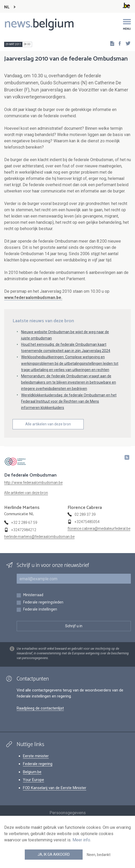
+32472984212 (24, 530)
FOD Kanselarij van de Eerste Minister (55, 788)
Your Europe (33, 780)
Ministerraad (33, 595)
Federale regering (38, 764)
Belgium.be (32, 772)
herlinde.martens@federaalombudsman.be (39, 537)
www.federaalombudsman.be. (33, 298)
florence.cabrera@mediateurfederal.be (99, 529)
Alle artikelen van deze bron (48, 424)
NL (7, 7)
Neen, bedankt (99, 855)
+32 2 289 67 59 (24, 523)
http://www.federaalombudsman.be (33, 483)
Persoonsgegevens (68, 813)
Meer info (81, 840)
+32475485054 (87, 522)
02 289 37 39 (85, 514)
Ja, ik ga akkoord (54, 854)
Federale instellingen (40, 610)
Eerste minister (36, 756)
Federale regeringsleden (43, 603)
